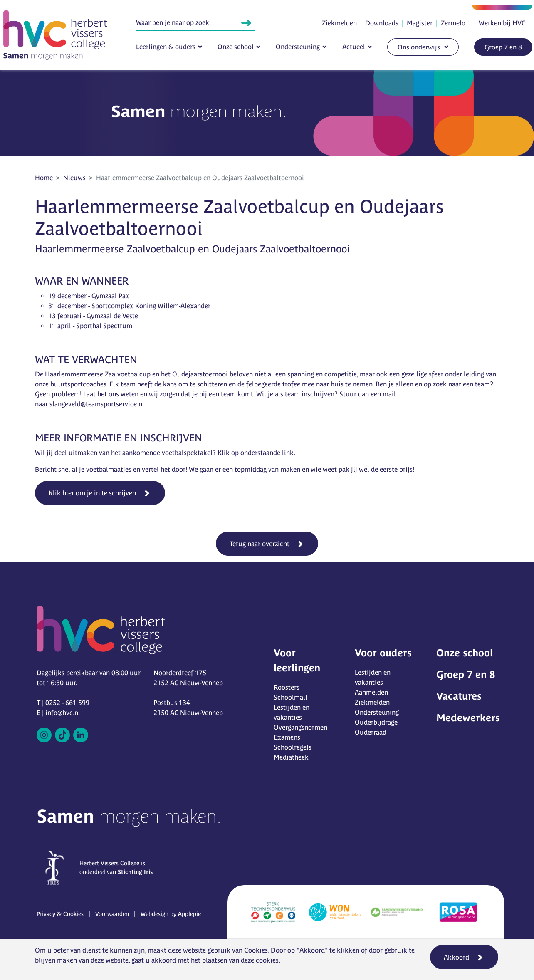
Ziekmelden (339, 23)
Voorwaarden (112, 914)
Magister (420, 23)
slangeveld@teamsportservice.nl (97, 404)
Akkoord (456, 957)
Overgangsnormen (300, 727)
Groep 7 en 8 (503, 47)
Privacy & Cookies (60, 914)
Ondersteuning (298, 47)
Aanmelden (371, 692)
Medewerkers (468, 718)
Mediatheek (291, 757)
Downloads (382, 23)
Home (44, 178)
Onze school (236, 47)
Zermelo (453, 23)
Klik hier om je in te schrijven (92, 493)
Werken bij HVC (502, 23)
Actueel (354, 47)
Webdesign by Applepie (171, 914)
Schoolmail (290, 697)
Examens (287, 737)
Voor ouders (383, 653)
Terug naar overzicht (260, 544)
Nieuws (74, 178)
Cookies (256, 950)
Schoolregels (293, 747)
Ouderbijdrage (376, 722)
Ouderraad (371, 732)
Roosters (287, 687)
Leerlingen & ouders (166, 47)
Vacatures (459, 696)
